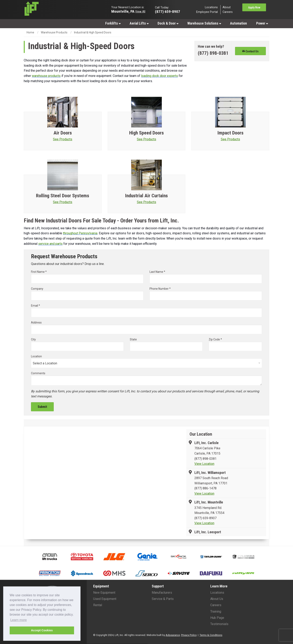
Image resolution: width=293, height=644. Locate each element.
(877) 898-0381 (205, 459)
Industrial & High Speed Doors (93, 32)
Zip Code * (235, 344)
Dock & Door (168, 23)
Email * (146, 311)
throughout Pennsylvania (80, 233)
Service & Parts (163, 599)
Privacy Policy (189, 635)
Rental (98, 605)
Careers (228, 12)
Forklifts (113, 23)
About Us (217, 599)
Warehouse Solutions (204, 23)
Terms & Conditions (211, 635)
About (227, 7)
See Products (63, 139)
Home (30, 32)
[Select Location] (146, 363)
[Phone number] (213, 53)
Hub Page (217, 618)
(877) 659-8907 (205, 518)
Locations (211, 7)
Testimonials (219, 624)
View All (140, 11)
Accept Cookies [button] (42, 630)
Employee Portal (207, 12)
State (133, 339)
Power (262, 23)
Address (146, 328)
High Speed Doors (146, 133)
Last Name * (206, 277)
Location (36, 356)
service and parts (50, 244)
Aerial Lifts (139, 23)
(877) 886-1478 (205, 488)
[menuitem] (113, 23)
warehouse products (46, 76)
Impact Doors (230, 133)
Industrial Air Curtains (146, 196)
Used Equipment (105, 599)
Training (216, 611)
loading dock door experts (159, 76)
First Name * (87, 277)
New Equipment (104, 593)
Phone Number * (206, 294)
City (77, 344)
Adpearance (173, 635)
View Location (204, 464)
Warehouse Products (54, 32)
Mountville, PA (123, 11)
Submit (42, 407)
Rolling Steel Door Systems (63, 196)
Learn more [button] (19, 620)
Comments (38, 373)
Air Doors (63, 133)
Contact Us (250, 51)
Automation (238, 23)
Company (87, 294)
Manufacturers (162, 593)
